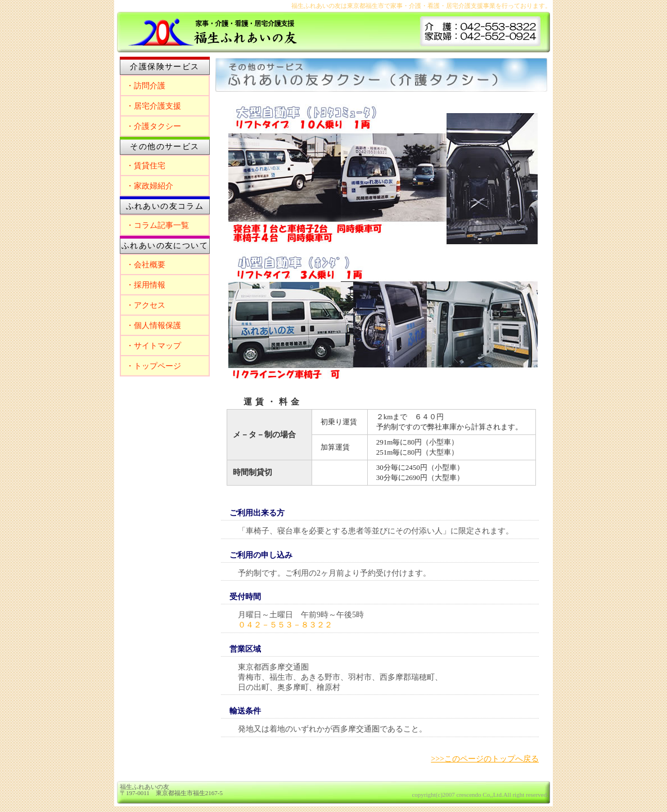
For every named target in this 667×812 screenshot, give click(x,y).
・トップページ (154, 366)
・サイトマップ (154, 346)
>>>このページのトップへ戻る (485, 759)
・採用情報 (146, 285)
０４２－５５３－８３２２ (285, 625)
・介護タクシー (154, 126)
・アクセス (146, 305)
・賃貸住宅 (146, 166)
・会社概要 (146, 265)
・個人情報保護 (154, 326)
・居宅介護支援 (154, 106)
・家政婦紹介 (150, 186)
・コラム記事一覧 (157, 225)
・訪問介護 (146, 86)
